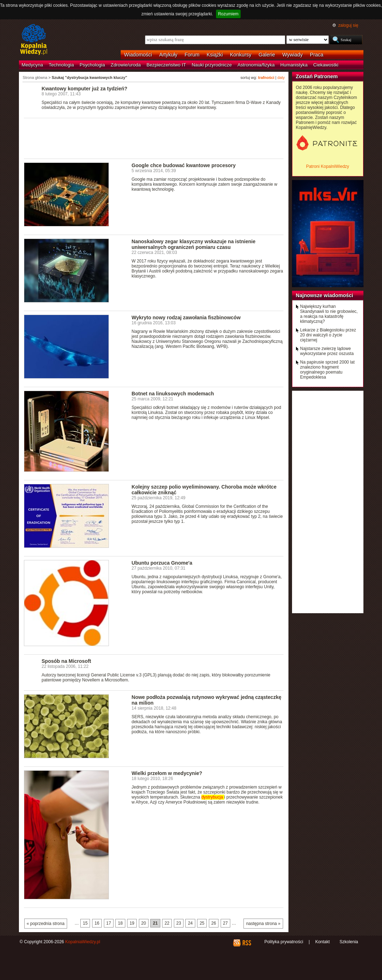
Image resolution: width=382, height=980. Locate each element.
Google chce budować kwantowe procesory (184, 165)
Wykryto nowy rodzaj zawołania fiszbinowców (186, 317)
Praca (317, 55)
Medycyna (32, 65)
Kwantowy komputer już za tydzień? (85, 89)
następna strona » (263, 924)
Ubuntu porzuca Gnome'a (162, 563)
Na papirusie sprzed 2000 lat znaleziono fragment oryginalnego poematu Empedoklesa (328, 370)
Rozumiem (228, 14)
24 (190, 923)
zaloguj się (348, 25)
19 (132, 923)
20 (144, 923)
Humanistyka (294, 65)
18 (120, 923)
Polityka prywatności (284, 942)
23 (179, 923)
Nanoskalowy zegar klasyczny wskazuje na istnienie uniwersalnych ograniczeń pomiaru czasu (194, 244)
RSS (247, 943)
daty (281, 77)
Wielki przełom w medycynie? (167, 773)
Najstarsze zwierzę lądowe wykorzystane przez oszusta (327, 351)
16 (97, 923)
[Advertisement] (154, 138)
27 (225, 923)
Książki (215, 55)
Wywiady (293, 55)
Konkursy (241, 55)
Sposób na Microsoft (67, 661)
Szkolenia (349, 942)
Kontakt (323, 942)
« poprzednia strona (46, 924)
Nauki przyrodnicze (212, 65)
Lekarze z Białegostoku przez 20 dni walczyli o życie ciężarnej (328, 335)
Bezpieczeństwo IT (166, 65)
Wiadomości (138, 55)
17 (109, 923)
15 (85, 923)
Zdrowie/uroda (126, 65)
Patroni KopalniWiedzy (328, 166)
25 (202, 923)
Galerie (267, 55)
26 (214, 923)
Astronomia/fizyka (256, 65)
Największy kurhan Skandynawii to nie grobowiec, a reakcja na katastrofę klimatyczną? (329, 314)
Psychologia (92, 65)
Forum (192, 55)
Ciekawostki (326, 65)
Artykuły (168, 55)
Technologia (61, 65)
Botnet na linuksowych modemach (173, 394)
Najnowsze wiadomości (325, 295)
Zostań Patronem (317, 76)
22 (167, 923)
